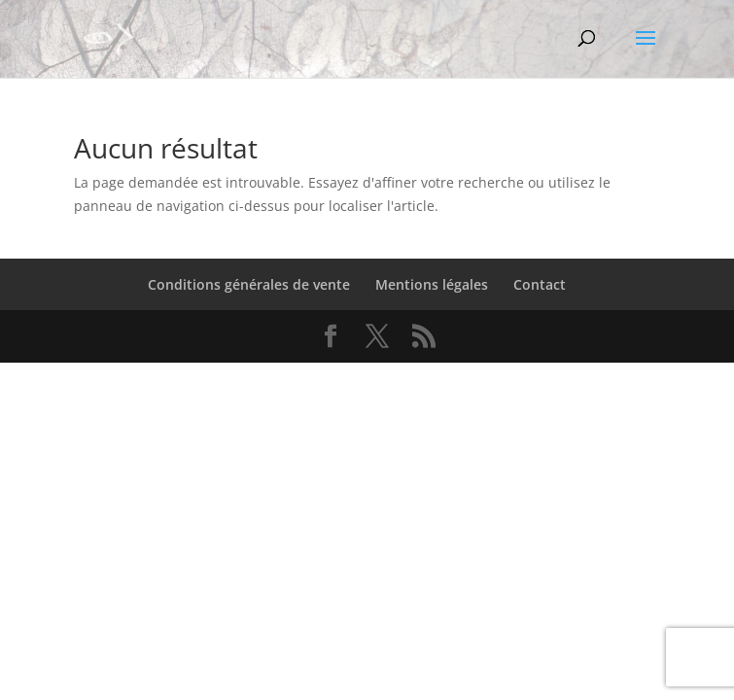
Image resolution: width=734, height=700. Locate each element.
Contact (540, 284)
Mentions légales (432, 284)
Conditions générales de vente (249, 284)
